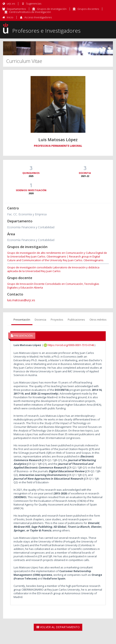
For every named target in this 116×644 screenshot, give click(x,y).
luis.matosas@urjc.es (21, 300)
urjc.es (9, 3)
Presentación (22, 320)
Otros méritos (98, 320)
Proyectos (57, 320)
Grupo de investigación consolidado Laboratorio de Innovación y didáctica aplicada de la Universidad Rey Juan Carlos (53, 269)
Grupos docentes (88, 9)
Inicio (10, 17)
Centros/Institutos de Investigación (30, 12)
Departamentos (16, 9)
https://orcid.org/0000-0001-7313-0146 (69, 345)
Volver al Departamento (58, 627)
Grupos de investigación (52, 9)
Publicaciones (76, 320)
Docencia (40, 320)
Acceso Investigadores (38, 17)
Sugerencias (31, 3)
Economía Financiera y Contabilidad (31, 227)
